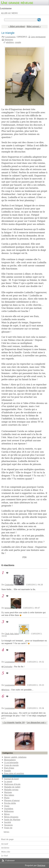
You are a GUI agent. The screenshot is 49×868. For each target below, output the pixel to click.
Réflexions (9, 811)
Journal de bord (11, 779)
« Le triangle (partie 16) (14, 723)
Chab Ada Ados (12, 634)
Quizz (7, 806)
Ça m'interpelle (11, 763)
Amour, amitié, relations (15, 757)
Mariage (8, 792)
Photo (7, 798)
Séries (6, 832)
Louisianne (10, 37)
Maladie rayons (11, 790)
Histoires (9, 40)
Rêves (7, 814)
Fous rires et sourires (14, 773)
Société (8, 822)
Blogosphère (10, 760)
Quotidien (9, 809)
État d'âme (9, 768)
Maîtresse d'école (12, 784)
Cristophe (9, 585)
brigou (8, 608)
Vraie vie (8, 828)
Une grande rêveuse (17, 3)
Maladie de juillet (12, 787)
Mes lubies (9, 795)
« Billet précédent (17, 26)
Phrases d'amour (12, 800)
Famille (7, 771)
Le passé (8, 782)
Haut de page (7, 839)
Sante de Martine (12, 820)
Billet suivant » (34, 26)
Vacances (8, 825)
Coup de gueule (11, 765)
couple (18, 42)
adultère (10, 42)
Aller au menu (9, 13)
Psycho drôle (10, 803)
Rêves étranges (11, 817)
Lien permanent (38, 37)
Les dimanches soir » (36, 723)
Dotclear (41, 865)
